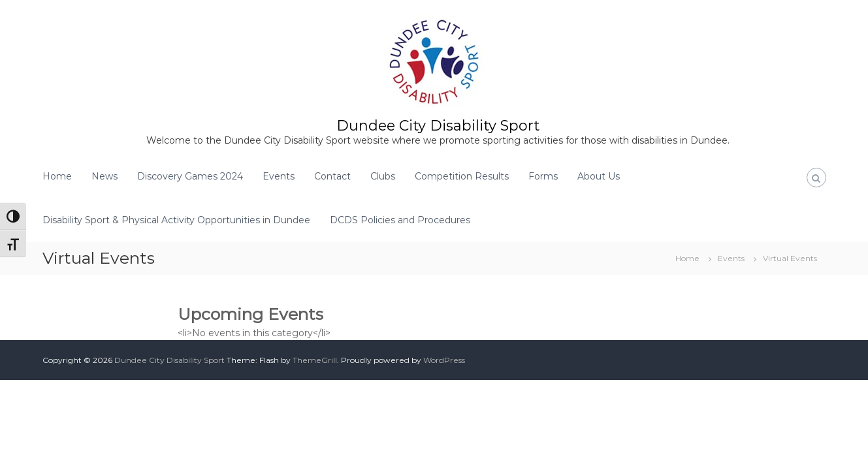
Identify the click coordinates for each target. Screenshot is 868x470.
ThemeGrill (315, 360)
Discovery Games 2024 (190, 176)
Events (279, 176)
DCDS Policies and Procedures (400, 220)
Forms (543, 176)
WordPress (444, 360)
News (104, 176)
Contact (332, 176)
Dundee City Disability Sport (438, 126)
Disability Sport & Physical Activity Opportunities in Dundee (176, 220)
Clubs (383, 176)
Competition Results (462, 176)
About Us (599, 176)
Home (57, 176)
